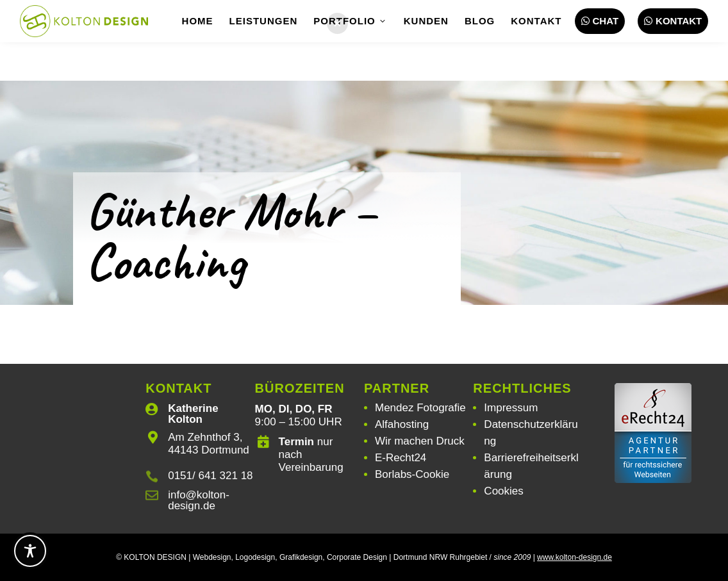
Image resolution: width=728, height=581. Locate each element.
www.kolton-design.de (575, 557)
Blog (480, 21)
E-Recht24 (401, 458)
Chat (600, 21)
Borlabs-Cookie (412, 474)
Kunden (426, 21)
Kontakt (536, 21)
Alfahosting (402, 424)
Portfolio (351, 21)
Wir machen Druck (420, 441)
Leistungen (264, 21)
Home (198, 21)
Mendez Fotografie (420, 408)
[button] (337, 23)
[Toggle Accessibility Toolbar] (30, 551)
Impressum (511, 408)
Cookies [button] (503, 491)
